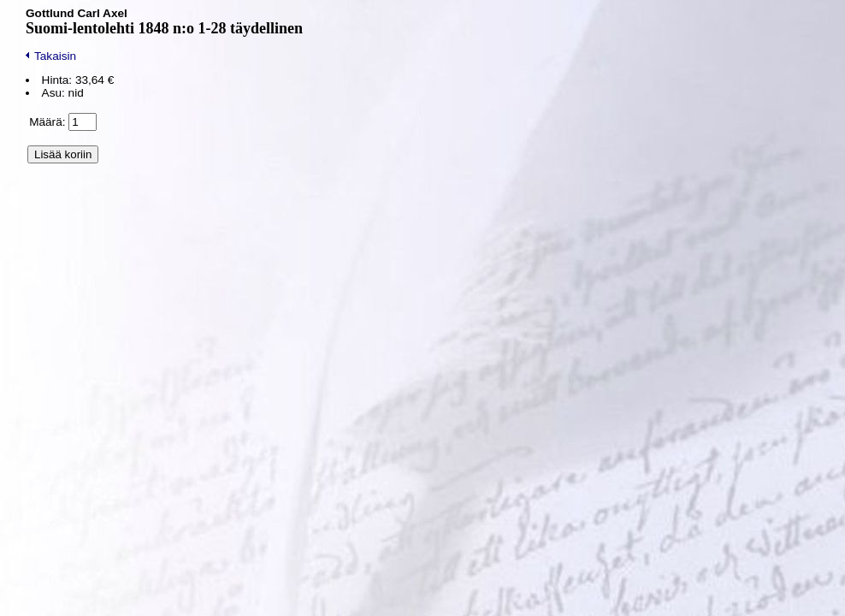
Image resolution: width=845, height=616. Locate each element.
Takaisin (51, 56)
